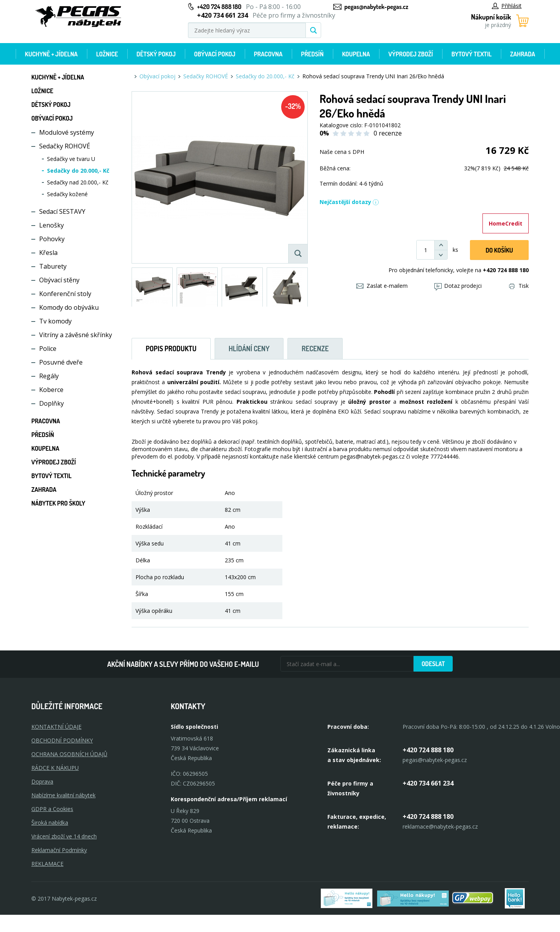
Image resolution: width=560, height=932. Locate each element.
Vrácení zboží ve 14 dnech (64, 836)
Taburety (53, 266)
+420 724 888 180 (219, 7)
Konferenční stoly (65, 294)
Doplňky (51, 403)
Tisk (519, 286)
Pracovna (268, 54)
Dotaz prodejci (458, 286)
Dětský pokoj (156, 54)
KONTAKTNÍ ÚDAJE (56, 727)
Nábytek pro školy (58, 503)
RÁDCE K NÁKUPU (55, 768)
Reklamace (47, 864)
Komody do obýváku (69, 307)
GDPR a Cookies (52, 809)
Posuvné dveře (61, 362)
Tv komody (55, 321)
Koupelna (356, 54)
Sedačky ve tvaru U (71, 159)
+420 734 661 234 (428, 783)
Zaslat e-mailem (382, 286)
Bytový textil (472, 54)
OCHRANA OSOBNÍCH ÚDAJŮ (69, 754)
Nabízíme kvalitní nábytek (63, 795)
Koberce (51, 390)
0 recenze (388, 133)
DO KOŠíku (499, 250)
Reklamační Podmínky (59, 850)
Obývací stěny (59, 280)
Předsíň (312, 54)
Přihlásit (507, 6)
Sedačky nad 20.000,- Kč (78, 182)
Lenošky (51, 225)
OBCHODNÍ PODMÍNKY (62, 740)
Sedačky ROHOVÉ (65, 146)
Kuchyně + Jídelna (51, 54)
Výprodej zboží (411, 54)
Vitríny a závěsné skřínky (76, 335)
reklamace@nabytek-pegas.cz (440, 826)
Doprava (42, 781)
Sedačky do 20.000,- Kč (78, 171)
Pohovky (52, 239)
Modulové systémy (67, 132)
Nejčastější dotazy (349, 202)
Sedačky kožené (67, 194)
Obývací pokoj (215, 54)
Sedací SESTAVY (62, 211)
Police (48, 349)
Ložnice (107, 54)
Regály (49, 376)
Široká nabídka (50, 823)
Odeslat (433, 664)
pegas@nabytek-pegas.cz (376, 7)
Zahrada (523, 54)
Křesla (48, 253)
